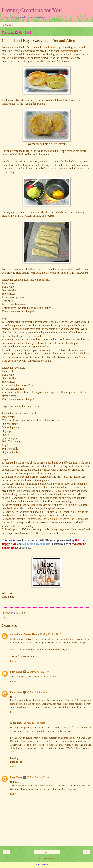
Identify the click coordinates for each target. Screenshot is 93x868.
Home (46, 852)
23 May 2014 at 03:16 (38, 777)
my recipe (84, 54)
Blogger (52, 865)
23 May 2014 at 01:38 (34, 723)
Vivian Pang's (74, 519)
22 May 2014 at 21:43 (50, 634)
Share (6, 618)
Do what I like (54, 519)
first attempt (55, 47)
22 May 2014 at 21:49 (38, 672)
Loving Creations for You (32, 10)
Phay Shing (16, 672)
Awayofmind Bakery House (24, 634)
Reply (13, 661)
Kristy (48, 280)
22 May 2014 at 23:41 (38, 692)
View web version (47, 859)
